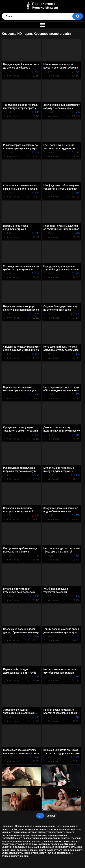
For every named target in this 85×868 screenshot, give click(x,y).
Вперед (51, 816)
